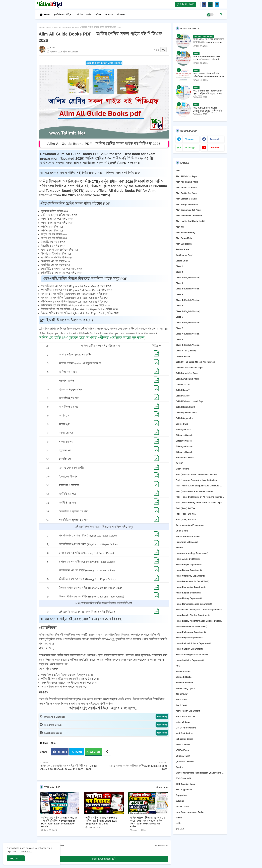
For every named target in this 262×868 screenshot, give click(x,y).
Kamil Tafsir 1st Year (186, 716)
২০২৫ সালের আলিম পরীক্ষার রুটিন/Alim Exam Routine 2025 (208, 75)
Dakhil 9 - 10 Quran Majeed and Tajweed (195, 362)
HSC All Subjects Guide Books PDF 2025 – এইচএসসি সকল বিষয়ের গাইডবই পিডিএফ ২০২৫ (207, 112)
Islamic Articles (183, 671)
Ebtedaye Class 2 (184, 435)
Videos (179, 818)
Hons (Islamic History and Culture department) (199, 609)
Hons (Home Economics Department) (194, 604)
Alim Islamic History (185, 233)
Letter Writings (183, 722)
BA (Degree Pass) (184, 255)
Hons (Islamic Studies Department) (193, 615)
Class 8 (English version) (188, 345)
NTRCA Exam (182, 750)
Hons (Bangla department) (189, 565)
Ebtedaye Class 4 (184, 446)
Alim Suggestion (184, 244)
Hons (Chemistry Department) (190, 576)
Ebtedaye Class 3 (184, 441)
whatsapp (190, 147)
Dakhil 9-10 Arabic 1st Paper (190, 368)
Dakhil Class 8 (183, 396)
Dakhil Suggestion (185, 418)
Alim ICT (180, 227)
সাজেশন (121, 14)
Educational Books (185, 458)
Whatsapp (95, 752)
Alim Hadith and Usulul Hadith (191, 221)
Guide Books (182, 531)
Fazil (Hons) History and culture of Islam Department (200, 503)
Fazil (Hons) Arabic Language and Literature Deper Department (200, 486)
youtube (215, 147)
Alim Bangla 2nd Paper (187, 204)
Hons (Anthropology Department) (192, 553)
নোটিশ (178, 823)
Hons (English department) (189, 593)
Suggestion (181, 795)
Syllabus (180, 801)
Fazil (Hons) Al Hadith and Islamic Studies (196, 474)
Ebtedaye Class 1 (184, 429)
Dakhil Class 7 (183, 390)
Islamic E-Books (184, 677)
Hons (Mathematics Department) (191, 626)
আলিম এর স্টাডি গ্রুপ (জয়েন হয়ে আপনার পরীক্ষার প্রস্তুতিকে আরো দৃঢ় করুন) (92, 338)
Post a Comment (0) (104, 859)
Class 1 (179, 266)
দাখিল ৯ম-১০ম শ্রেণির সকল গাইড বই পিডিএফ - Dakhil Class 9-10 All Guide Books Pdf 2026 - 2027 (209, 44)
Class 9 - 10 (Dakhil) (186, 351)
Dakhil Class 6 (183, 385)
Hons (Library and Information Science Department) (200, 621)
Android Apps (182, 249)
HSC (178, 666)
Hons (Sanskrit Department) (189, 649)
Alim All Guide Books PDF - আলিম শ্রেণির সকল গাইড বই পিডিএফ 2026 (207, 60)
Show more (162, 787)
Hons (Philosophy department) (191, 632)
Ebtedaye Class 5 (184, 452)
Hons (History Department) (189, 598)
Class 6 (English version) (188, 323)
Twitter (79, 752)
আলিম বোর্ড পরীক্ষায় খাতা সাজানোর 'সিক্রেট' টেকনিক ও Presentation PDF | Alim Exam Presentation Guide (59, 822)
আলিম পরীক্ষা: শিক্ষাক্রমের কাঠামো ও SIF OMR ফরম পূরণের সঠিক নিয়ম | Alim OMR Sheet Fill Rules (147, 822)
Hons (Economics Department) (191, 587)
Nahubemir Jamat (184, 739)
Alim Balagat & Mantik (186, 199)
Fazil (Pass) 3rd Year (186, 520)
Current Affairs (183, 356)
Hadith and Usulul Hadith (188, 536)
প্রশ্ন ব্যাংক (180, 829)
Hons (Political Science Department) (193, 643)
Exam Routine (183, 469)
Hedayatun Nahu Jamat (187, 542)
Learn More (26, 851)
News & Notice (183, 745)
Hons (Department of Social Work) (193, 581)
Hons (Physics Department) (189, 638)
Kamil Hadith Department (188, 711)
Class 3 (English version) (188, 289)
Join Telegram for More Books (104, 63)
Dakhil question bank (186, 413)
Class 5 (179, 306)
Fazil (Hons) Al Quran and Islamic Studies (196, 480)
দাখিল (80, 14)
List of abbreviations (186, 728)
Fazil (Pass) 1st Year (186, 508)
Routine (180, 767)
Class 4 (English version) (188, 300)
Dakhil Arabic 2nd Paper (187, 379)
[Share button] (107, 752)
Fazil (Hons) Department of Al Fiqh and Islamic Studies (200, 497)
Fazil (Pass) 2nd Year (186, 514)
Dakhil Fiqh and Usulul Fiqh (189, 401)
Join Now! (162, 717)
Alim (49, 27)
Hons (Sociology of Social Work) (192, 655)
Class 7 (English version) (188, 334)
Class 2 (179, 272)
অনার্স (89, 14)
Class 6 (179, 317)
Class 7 (179, 328)
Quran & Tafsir (183, 756)
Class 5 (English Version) (188, 311)
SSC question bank (185, 784)
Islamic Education (184, 683)
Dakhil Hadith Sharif (185, 407)
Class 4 (179, 294)
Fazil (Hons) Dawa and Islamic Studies (195, 491)
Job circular (182, 694)
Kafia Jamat (181, 700)
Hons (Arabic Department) (188, 559)
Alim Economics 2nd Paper (189, 216)
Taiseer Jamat (182, 806)
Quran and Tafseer (185, 761)
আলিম (98, 14)
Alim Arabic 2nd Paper (187, 193)
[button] (221, 15)
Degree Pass (182, 424)
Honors (179, 548)
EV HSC (180, 463)
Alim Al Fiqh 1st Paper (187, 176)
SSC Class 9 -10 (184, 778)
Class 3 (179, 283)
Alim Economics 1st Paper (189, 210)
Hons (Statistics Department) (190, 660)
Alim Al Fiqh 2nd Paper (187, 182)
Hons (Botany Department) (189, 570)
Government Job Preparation (190, 525)
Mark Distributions (185, 733)
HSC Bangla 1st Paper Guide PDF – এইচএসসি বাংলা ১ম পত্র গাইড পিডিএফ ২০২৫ (208, 94)
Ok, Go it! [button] (16, 858)
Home (47, 14)
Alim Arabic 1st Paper (186, 188)
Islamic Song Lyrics (185, 688)
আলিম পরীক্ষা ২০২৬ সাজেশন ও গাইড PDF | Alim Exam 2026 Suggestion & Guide (101, 821)
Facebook (62, 752)
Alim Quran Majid (184, 238)
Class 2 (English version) (188, 277)
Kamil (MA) (181, 705)
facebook (215, 139)
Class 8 (179, 339)
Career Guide (182, 261)
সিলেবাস (109, 14)
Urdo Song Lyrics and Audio (190, 812)
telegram (190, 139)
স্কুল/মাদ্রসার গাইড (62, 14)
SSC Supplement (184, 790)
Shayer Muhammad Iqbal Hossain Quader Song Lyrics (200, 773)
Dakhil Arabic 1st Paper (187, 373)
